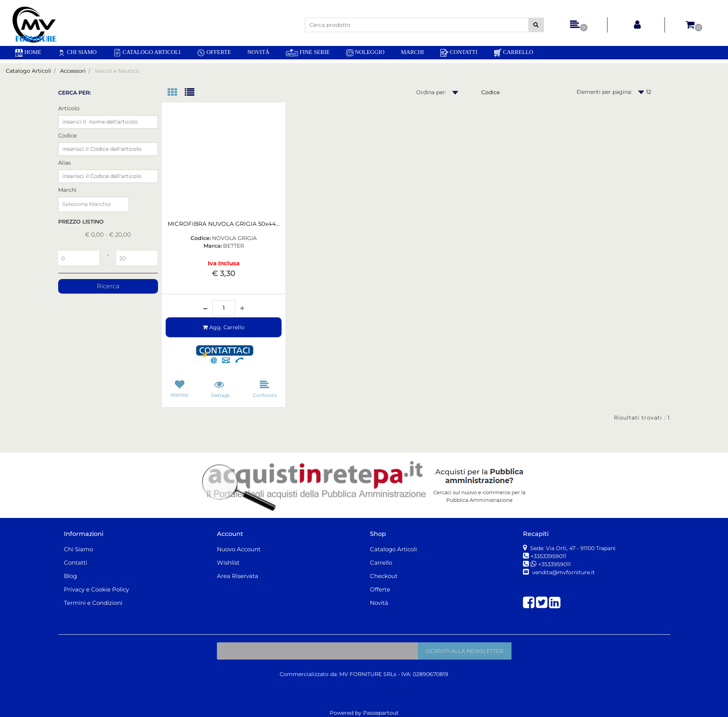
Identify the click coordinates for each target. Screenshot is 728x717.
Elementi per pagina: (604, 92)
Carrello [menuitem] (514, 53)
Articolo (69, 108)
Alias (64, 163)
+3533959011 (555, 564)
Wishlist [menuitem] (228, 563)
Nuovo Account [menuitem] (239, 549)
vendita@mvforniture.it (563, 572)
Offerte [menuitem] (214, 53)
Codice (67, 136)
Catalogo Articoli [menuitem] (147, 53)
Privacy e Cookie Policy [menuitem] (96, 589)
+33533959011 (548, 556)
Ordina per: (431, 92)
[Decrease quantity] (205, 305)
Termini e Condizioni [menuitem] (93, 603)
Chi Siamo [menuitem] (77, 53)
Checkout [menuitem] (384, 576)
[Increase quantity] (242, 309)
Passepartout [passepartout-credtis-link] (381, 713)
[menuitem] (28, 53)
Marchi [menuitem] (412, 52)
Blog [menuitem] (70, 576)
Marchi (67, 190)
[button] (536, 25)
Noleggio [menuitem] (365, 53)
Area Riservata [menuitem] (238, 576)
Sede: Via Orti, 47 (572, 548)
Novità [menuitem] (259, 52)
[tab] (176, 93)
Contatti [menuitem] (459, 53)
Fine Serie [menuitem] (308, 53)
